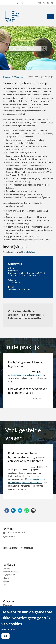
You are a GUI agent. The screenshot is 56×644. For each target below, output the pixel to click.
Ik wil (5, 585)
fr (17, 3)
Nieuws (6, 578)
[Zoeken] (44, 49)
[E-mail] (33, 510)
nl (23, 3)
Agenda (6, 581)
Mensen (7, 77)
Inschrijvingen (29, 252)
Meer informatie (9, 629)
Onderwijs (19, 77)
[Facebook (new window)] (40, 3)
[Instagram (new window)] (44, 3)
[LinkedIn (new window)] (52, 3)
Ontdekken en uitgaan (12, 572)
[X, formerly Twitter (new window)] (48, 3)
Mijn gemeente (9, 575)
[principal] (50, 16)
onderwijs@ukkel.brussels (19, 289)
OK (6, 636)
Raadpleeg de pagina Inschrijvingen (25, 375)
